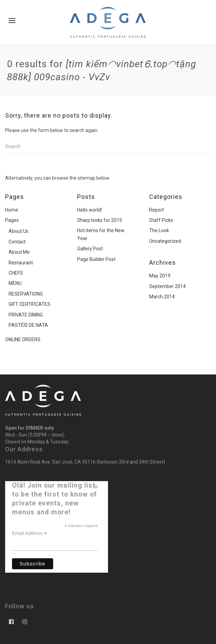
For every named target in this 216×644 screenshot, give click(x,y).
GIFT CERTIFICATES (29, 304)
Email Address (29, 533)
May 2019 (160, 276)
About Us (19, 231)
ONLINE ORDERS (23, 339)
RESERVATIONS (26, 294)
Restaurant (21, 263)
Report (157, 210)
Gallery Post (90, 249)
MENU (15, 283)
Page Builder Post (96, 259)
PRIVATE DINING (26, 315)
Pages (12, 220)
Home (12, 210)
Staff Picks (161, 220)
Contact (17, 242)
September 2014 (167, 286)
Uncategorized (165, 241)
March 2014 (162, 297)
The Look (159, 230)
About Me (19, 252)
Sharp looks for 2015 (100, 220)
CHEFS (16, 273)
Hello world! (89, 210)
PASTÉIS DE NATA (28, 325)
